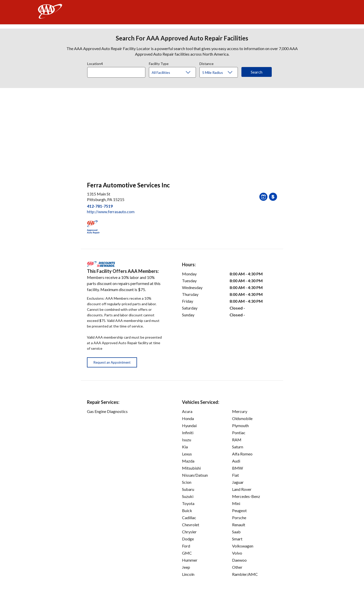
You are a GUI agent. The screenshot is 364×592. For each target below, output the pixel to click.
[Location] (116, 72)
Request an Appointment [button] (112, 362)
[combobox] (118, 71)
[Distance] (221, 73)
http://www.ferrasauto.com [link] (111, 212)
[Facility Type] (176, 73)
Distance (207, 63)
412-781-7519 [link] (100, 206)
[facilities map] (182, 132)
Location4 (95, 63)
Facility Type (159, 63)
